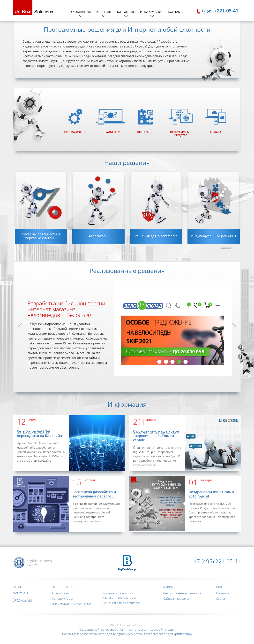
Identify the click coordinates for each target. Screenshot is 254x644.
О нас (18, 587)
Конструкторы (62, 598)
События (222, 593)
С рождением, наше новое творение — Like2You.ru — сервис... (156, 436)
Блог (220, 587)
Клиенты (170, 587)
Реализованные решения (182, 593)
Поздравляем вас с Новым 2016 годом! (211, 494)
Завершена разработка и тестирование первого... (94, 494)
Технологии (22, 599)
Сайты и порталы (176, 598)
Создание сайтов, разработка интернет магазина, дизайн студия (127, 629)
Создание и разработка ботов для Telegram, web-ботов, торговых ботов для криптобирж (127, 634)
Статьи (221, 598)
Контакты (176, 12)
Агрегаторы (60, 593)
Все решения (62, 587)
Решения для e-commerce (121, 603)
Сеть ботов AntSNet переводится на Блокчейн (39, 433)
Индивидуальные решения (72, 604)
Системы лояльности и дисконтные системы (119, 595)
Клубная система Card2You (39, 563)
